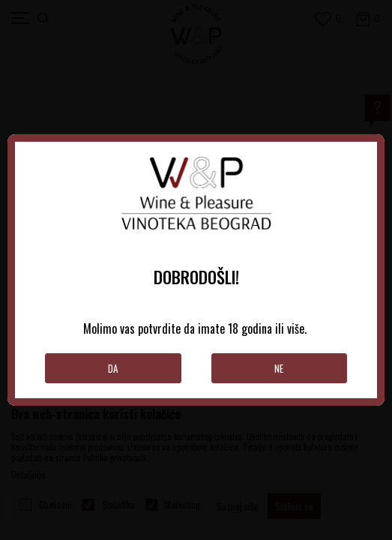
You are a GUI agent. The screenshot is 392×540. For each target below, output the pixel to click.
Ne (279, 368)
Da (113, 368)
